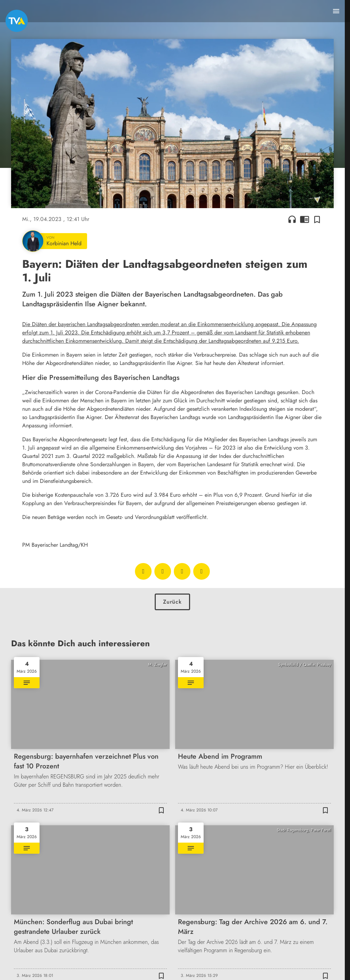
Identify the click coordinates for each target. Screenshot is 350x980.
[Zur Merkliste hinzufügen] (317, 219)
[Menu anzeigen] (336, 11)
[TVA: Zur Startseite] (17, 21)
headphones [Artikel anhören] (292, 219)
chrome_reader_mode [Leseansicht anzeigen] (305, 219)
